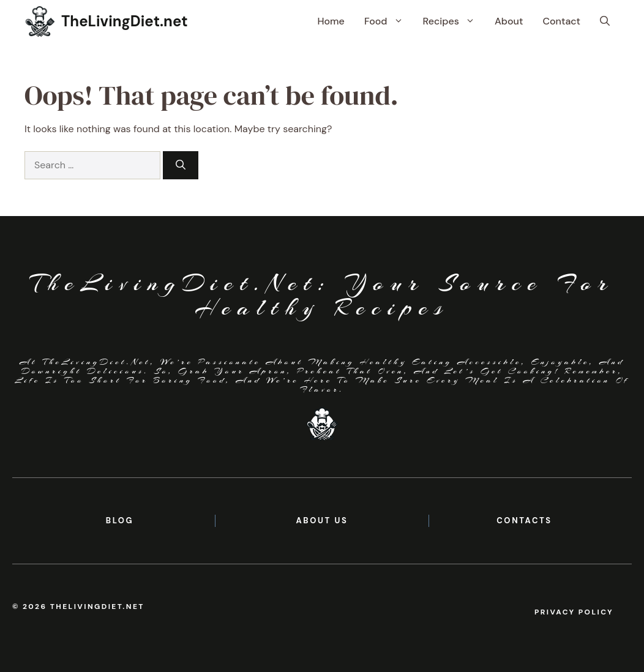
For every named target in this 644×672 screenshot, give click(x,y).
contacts (524, 521)
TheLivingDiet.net (125, 21)
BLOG (120, 521)
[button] (605, 21)
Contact (561, 21)
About (509, 21)
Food (389, 21)
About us (322, 521)
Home (331, 21)
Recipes (454, 21)
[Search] (181, 165)
